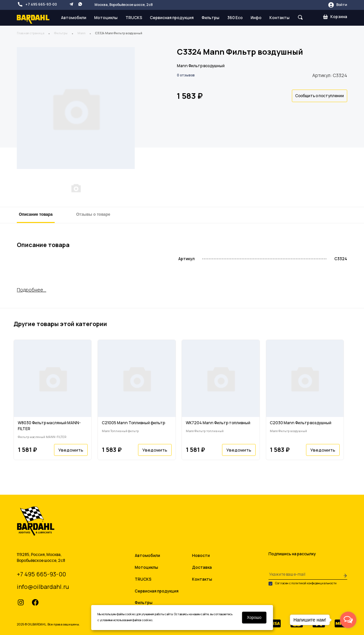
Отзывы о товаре (93, 214)
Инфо (256, 18)
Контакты (280, 18)
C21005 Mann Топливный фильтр (133, 423)
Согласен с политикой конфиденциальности (303, 584)
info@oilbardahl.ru (43, 587)
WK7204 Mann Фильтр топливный (218, 423)
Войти (337, 5)
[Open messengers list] (348, 620)
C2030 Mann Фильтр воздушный (301, 423)
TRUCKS (134, 18)
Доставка (202, 567)
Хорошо (254, 618)
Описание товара (36, 214)
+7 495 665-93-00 (37, 4)
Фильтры (210, 18)
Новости (201, 555)
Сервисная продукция (172, 18)
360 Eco (235, 18)
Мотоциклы (106, 18)
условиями (106, 620)
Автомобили (74, 18)
